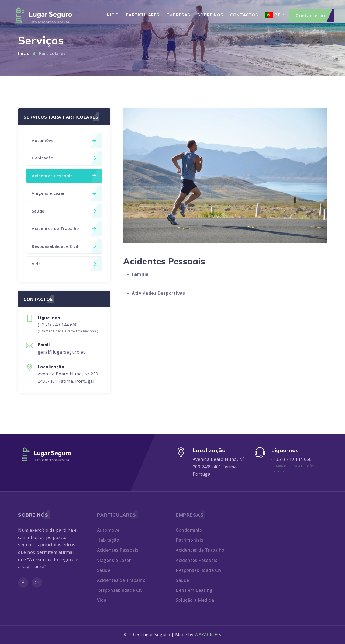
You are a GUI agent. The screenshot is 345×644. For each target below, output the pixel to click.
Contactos (244, 15)
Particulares (143, 15)
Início (112, 15)
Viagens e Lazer (64, 193)
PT (273, 15)
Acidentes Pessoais (64, 176)
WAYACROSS (208, 635)
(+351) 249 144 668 (58, 325)
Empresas (178, 15)
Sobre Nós (210, 15)
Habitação (64, 158)
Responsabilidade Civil (64, 246)
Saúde (64, 211)
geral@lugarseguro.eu (62, 352)
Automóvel (64, 140)
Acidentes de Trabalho (64, 228)
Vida (64, 264)
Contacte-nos (312, 15)
